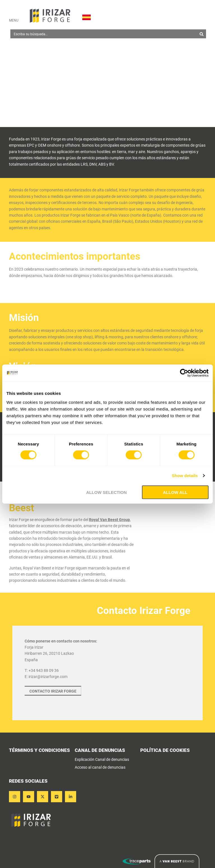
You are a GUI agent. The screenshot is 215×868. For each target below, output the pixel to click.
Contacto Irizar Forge (53, 691)
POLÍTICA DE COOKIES (165, 751)
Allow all (175, 492)
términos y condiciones (39, 751)
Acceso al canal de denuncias (100, 767)
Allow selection (107, 492)
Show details (185, 476)
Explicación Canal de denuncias (102, 759)
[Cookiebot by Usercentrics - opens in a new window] (184, 373)
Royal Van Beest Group (109, 520)
